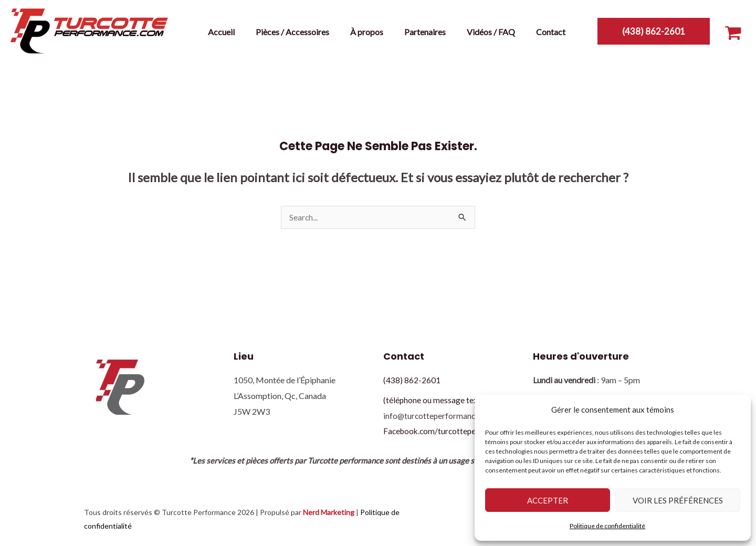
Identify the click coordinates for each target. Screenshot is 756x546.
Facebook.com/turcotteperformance (450, 431)
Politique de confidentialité (607, 526)
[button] (654, 31)
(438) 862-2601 (412, 380)
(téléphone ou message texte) (436, 400)
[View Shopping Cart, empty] (733, 31)
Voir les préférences (678, 500)
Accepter (548, 500)
